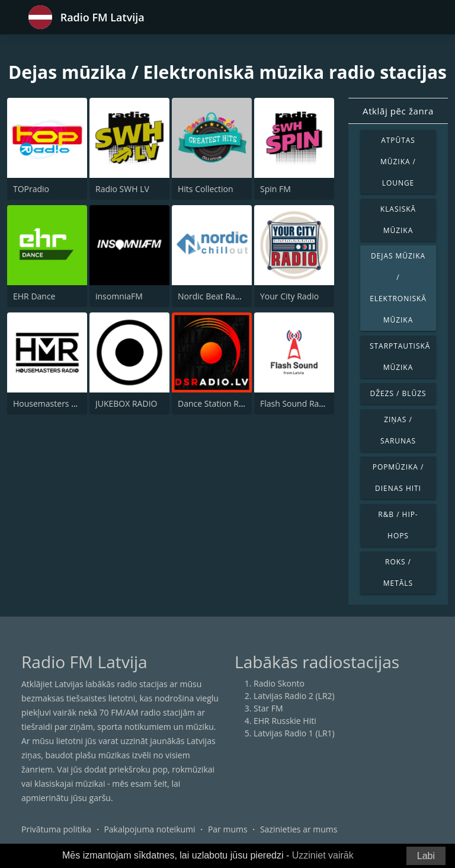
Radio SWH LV (122, 189)
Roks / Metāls (398, 572)
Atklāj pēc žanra (398, 111)
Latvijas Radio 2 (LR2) (294, 696)
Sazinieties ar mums (299, 829)
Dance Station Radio (217, 403)
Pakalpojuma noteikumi (149, 829)
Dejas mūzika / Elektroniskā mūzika (398, 288)
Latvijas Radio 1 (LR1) (294, 733)
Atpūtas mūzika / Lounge (398, 162)
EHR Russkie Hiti (285, 721)
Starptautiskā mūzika (400, 357)
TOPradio (31, 189)
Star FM (268, 708)
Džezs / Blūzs (398, 393)
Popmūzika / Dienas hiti (398, 478)
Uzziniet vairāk (323, 855)
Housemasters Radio (53, 403)
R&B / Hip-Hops (398, 525)
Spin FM (275, 189)
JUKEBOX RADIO (126, 403)
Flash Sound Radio (296, 403)
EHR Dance (34, 296)
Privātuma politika (56, 829)
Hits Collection (206, 189)
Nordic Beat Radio (212, 296)
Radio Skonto (279, 683)
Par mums (228, 829)
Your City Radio (289, 296)
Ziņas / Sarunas (398, 430)
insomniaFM (119, 296)
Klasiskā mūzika (398, 220)
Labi (426, 856)
